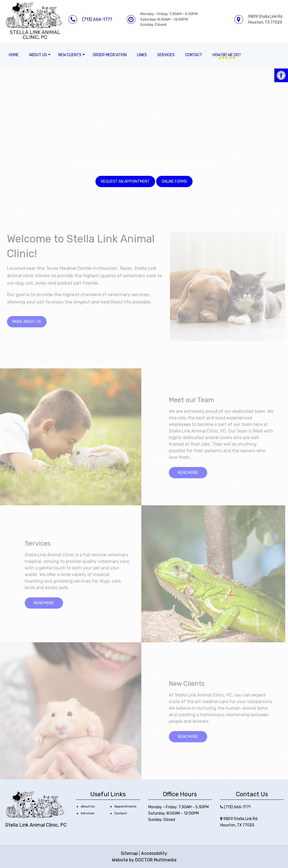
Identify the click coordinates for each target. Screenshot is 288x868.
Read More (190, 473)
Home (14, 55)
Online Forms (174, 181)
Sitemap (129, 853)
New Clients (70, 55)
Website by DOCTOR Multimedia (144, 860)
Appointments (125, 806)
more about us (29, 322)
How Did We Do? (227, 55)
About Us (38, 55)
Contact (194, 55)
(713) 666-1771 (97, 19)
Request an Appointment (125, 181)
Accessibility (154, 853)
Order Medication (110, 55)
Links (142, 55)
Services (166, 55)
